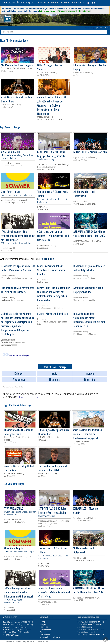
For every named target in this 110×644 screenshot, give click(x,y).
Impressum (30, 642)
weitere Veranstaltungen (16, 355)
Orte (54, 3)
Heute (24, 625)
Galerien (16, 622)
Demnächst (7, 622)
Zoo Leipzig (29, 625)
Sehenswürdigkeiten (17, 630)
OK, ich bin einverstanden (67, 11)
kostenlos (44, 627)
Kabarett (20, 622)
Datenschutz (20, 642)
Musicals (17, 635)
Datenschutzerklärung (47, 11)
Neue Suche (19, 387)
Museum (16, 632)
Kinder (12, 622)
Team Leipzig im (42, 642)
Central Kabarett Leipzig (28, 397)
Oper (19, 627)
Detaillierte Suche (103, 28)
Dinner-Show (6, 627)
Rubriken (42, 3)
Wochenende (7, 630)
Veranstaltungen (9, 387)
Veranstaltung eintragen (50, 637)
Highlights (78, 3)
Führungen (9, 632)
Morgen (24, 630)
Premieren (13, 627)
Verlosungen (9, 635)
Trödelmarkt (24, 632)
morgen (93, 28)
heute (87, 28)
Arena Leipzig (16, 624)
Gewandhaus (7, 625)
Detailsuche (45, 635)
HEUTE (64, 3)
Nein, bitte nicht (84, 11)
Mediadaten (10, 642)
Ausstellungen (28, 622)
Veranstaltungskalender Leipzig (18, 3)
